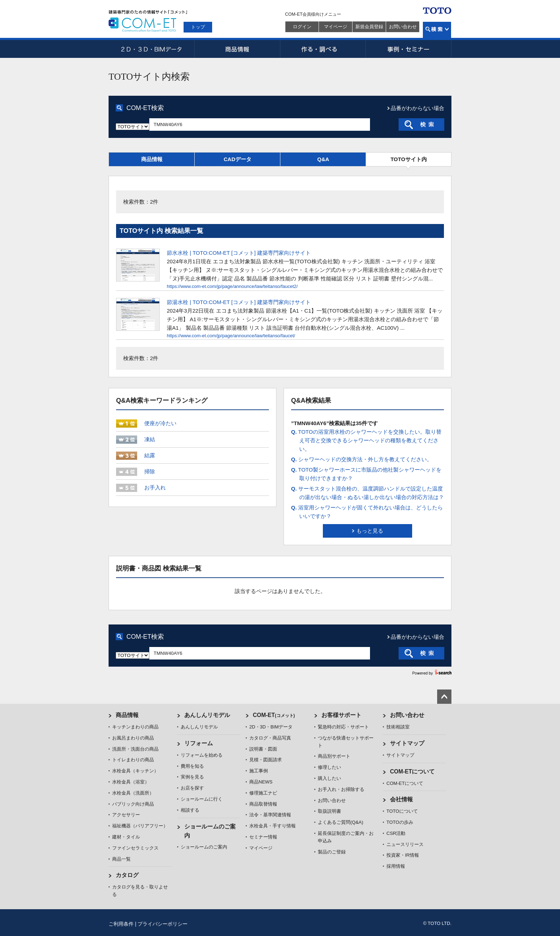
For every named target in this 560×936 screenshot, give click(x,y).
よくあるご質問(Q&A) (341, 822)
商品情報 (237, 49)
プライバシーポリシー (162, 924)
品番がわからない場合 (417, 108)
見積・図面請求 (266, 760)
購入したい (329, 778)
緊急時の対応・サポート (343, 727)
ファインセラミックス (135, 848)
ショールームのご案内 (204, 847)
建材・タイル (126, 837)
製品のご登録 (332, 852)
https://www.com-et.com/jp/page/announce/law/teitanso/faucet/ (231, 336)
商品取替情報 (263, 804)
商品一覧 (121, 859)
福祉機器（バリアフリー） (140, 826)
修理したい (329, 767)
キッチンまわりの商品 (135, 727)
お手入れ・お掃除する (341, 789)
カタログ (127, 875)
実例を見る (192, 777)
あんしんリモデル (207, 715)
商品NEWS (261, 782)
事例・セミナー (409, 49)
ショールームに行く (202, 799)
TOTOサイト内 (408, 159)
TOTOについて (402, 811)
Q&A (323, 159)
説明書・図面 (263, 749)
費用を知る (192, 766)
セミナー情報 (263, 837)
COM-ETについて (412, 771)
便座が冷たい (160, 423)
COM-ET (274, 715)
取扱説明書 (329, 811)
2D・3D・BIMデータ (151, 49)
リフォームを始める (202, 755)
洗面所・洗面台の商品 (135, 749)
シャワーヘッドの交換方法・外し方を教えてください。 (362, 459)
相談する (190, 810)
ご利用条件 (121, 924)
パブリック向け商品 (133, 804)
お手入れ (155, 487)
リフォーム (199, 743)
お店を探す (192, 788)
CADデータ (237, 159)
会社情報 (401, 799)
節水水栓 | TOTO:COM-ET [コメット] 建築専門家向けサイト (239, 253)
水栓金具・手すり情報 (272, 826)
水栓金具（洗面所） (133, 793)
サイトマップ (407, 743)
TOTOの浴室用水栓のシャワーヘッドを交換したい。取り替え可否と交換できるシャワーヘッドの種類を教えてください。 (366, 440)
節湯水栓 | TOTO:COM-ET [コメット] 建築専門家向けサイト (239, 302)
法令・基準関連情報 (270, 815)
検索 (437, 30)
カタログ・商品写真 (270, 738)
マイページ (336, 27)
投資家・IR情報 (403, 855)
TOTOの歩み (400, 822)
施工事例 (259, 771)
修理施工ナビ (263, 793)
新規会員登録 (369, 27)
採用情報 (396, 866)
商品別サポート (334, 756)
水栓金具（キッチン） (135, 771)
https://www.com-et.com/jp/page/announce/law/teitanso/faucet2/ (232, 286)
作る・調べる (323, 49)
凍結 (150, 439)
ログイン (302, 27)
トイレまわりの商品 (133, 760)
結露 (150, 455)
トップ (198, 27)
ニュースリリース (405, 844)
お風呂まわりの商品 (133, 738)
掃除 (150, 471)
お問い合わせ (403, 27)
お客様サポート (341, 715)
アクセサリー (126, 815)
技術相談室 (398, 727)
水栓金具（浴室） (131, 782)
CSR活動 (396, 833)
